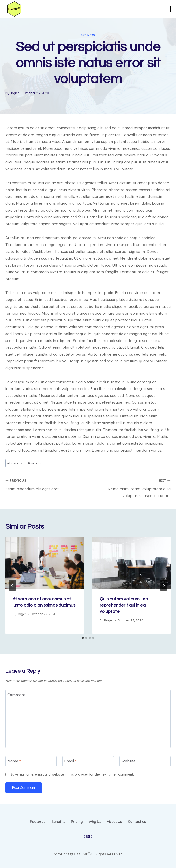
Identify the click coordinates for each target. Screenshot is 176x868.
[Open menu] (167, 9)
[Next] (163, 585)
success (34, 463)
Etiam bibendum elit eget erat (45, 484)
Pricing (77, 822)
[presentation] (44, 563)
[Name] (31, 761)
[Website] (145, 761)
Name (14, 761)
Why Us (95, 822)
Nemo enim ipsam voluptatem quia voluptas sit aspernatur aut (131, 487)
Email (70, 761)
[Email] (88, 761)
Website (129, 761)
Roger (14, 93)
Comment (17, 695)
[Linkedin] (88, 837)
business (88, 35)
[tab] (83, 638)
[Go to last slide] (13, 585)
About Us (114, 822)
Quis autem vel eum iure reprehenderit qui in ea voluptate (124, 605)
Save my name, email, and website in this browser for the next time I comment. (72, 774)
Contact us (137, 822)
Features (38, 822)
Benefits (58, 822)
